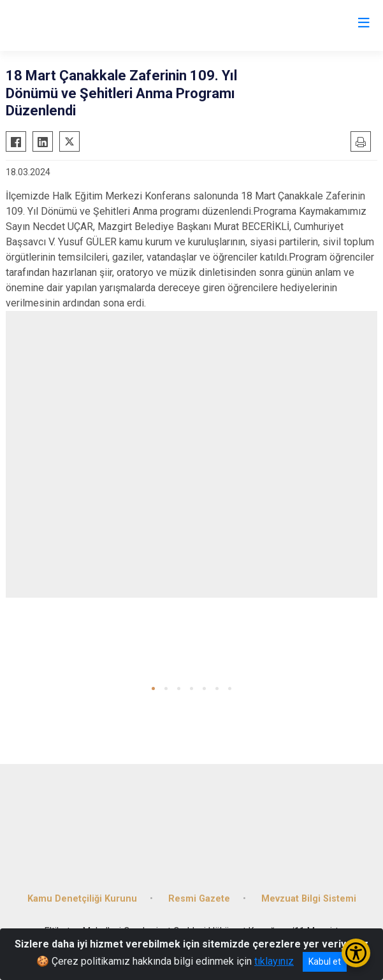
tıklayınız (274, 961)
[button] (153, 688)
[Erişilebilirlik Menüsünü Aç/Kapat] (356, 953)
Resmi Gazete (199, 899)
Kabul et (325, 962)
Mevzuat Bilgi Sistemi (309, 899)
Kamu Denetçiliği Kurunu (82, 899)
